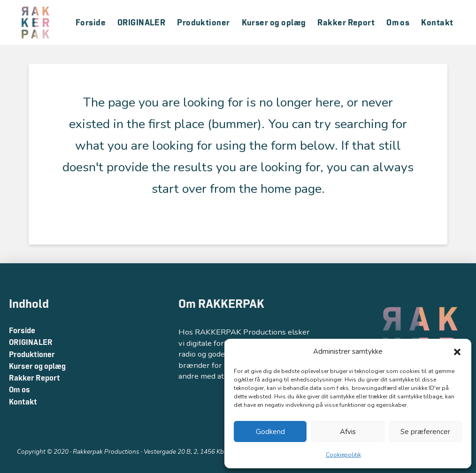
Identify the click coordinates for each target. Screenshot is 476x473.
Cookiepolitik (343, 455)
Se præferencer (425, 432)
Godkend (270, 432)
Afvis (348, 432)
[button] (457, 352)
